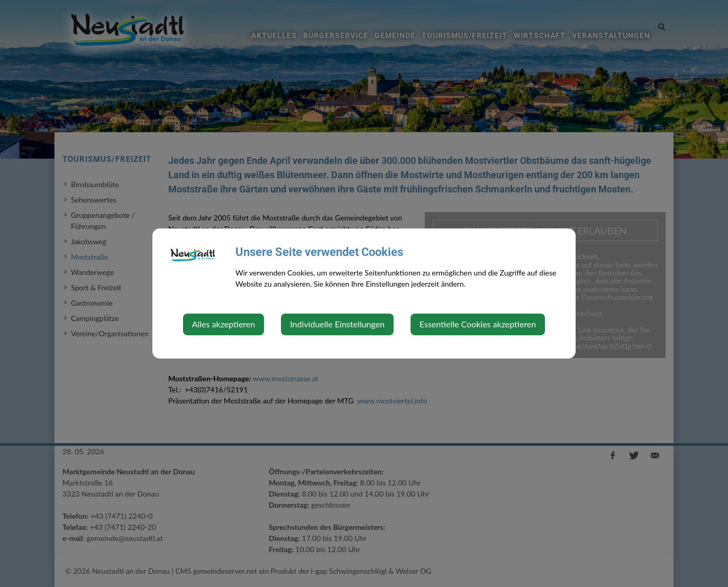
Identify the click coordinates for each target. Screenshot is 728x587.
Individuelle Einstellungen (337, 324)
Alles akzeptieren (224, 324)
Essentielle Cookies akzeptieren (478, 324)
